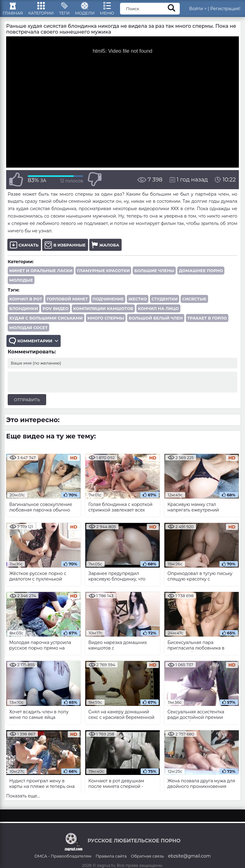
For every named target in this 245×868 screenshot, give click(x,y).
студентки (165, 305)
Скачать (24, 251)
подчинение (108, 305)
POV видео (55, 314)
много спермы (106, 324)
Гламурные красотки (103, 276)
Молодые (21, 286)
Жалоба (105, 251)
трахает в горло (207, 324)
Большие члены (154, 276)
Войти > (205, 11)
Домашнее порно (201, 276)
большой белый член (156, 324)
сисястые (194, 305)
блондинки (24, 314)
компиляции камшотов (103, 314)
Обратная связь (147, 863)
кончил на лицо (158, 314)
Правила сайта (111, 863)
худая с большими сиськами (46, 324)
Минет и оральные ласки (41, 276)
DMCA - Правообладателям (63, 863)
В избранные (65, 251)
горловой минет (67, 305)
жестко (138, 305)
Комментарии (34, 348)
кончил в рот (26, 305)
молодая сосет (28, 333)
